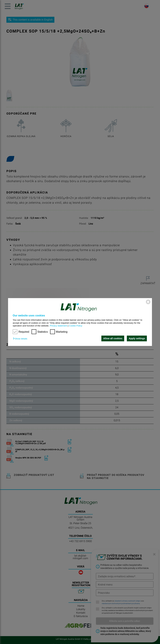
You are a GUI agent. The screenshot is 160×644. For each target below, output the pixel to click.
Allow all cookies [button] (113, 338)
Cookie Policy (76, 326)
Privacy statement (58, 326)
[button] (21, 339)
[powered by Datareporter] (148, 304)
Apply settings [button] (137, 338)
